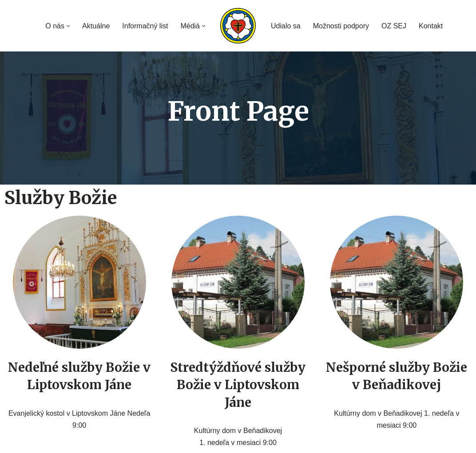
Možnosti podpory (341, 26)
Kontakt (431, 26)
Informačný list (145, 26)
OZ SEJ (394, 26)
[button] (68, 26)
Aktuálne (96, 26)
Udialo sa (286, 26)
